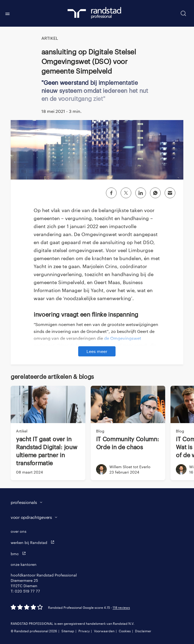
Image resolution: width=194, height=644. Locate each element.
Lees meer (97, 351)
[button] (92, 502)
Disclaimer (143, 631)
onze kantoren (24, 564)
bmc (19, 553)
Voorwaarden (104, 631)
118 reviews (121, 607)
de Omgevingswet (123, 338)
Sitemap (68, 631)
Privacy (84, 631)
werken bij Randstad (34, 542)
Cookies (125, 631)
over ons (19, 531)
